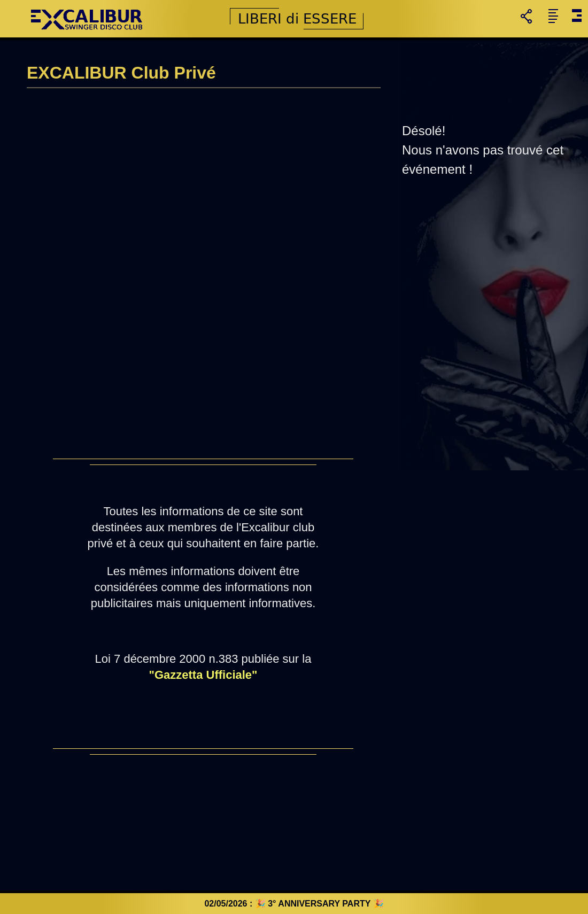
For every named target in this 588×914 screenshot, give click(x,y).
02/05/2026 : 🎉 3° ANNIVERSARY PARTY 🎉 (294, 904)
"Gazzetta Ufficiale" (203, 675)
